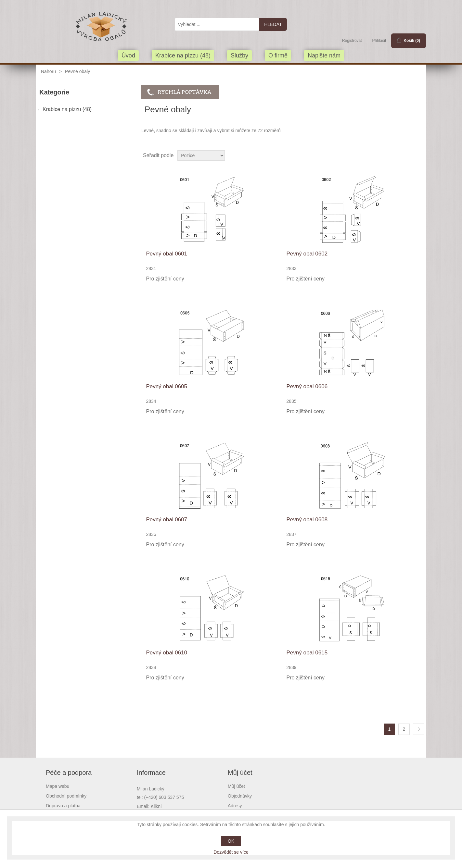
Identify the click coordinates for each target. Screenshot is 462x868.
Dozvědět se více (231, 852)
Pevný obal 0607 (167, 520)
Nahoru (48, 71)
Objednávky (240, 796)
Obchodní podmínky (66, 796)
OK (231, 841)
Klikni (156, 806)
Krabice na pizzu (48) (183, 56)
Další (419, 729)
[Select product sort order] (201, 155)
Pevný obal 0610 (167, 653)
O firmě (278, 56)
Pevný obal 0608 (307, 520)
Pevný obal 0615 (307, 653)
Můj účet (236, 786)
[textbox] (217, 24)
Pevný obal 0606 (307, 386)
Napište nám (324, 56)
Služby (239, 56)
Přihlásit (379, 41)
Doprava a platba (63, 806)
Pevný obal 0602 (307, 254)
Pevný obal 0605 (167, 386)
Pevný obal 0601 (167, 254)
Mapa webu (58, 786)
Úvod (128, 56)
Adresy (235, 806)
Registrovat (352, 41)
